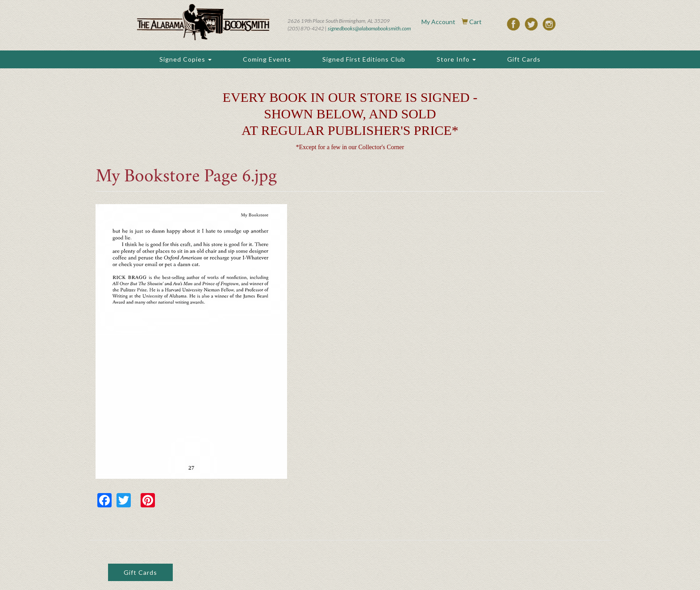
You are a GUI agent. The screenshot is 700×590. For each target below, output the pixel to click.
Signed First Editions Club (364, 59)
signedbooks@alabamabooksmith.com (369, 28)
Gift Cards (524, 59)
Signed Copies (185, 59)
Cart (475, 22)
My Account (438, 22)
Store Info (456, 59)
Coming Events (267, 59)
